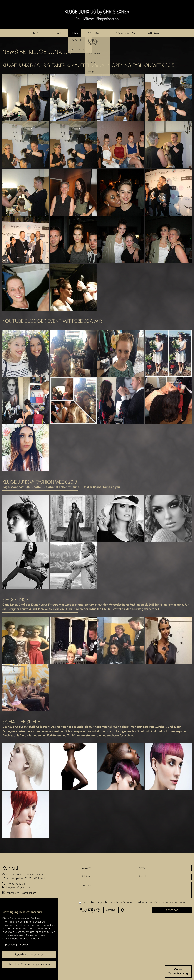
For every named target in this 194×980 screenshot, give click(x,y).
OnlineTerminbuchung (178, 971)
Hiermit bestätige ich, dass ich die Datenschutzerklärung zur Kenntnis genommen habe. (134, 902)
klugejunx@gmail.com (19, 887)
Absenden (172, 910)
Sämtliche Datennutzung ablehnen (29, 964)
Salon (56, 33)
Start (38, 33)
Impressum (13, 893)
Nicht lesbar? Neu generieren (125, 910)
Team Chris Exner (125, 33)
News (74, 33)
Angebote (95, 33)
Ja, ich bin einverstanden (29, 955)
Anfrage (155, 33)
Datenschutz (29, 893)
